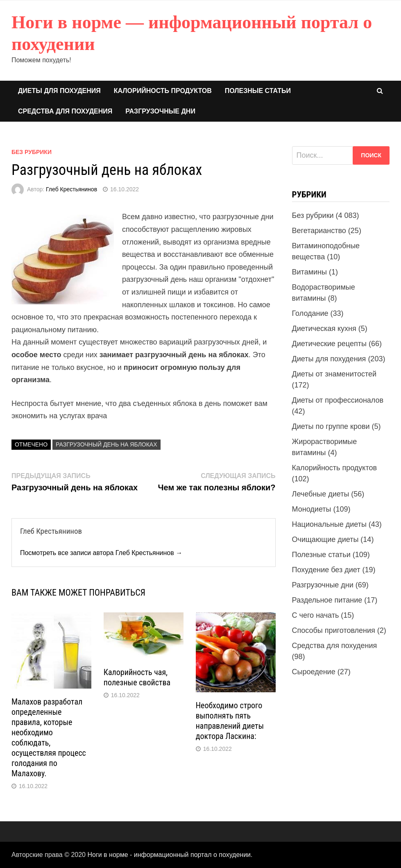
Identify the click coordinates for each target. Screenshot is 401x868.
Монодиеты (312, 509)
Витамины (309, 272)
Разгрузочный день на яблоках (106, 444)
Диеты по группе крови (331, 426)
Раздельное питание (327, 600)
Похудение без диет (326, 570)
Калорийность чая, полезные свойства (137, 677)
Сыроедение (314, 672)
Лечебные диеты (321, 494)
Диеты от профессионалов (338, 400)
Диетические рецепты (329, 344)
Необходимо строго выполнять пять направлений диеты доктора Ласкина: (230, 721)
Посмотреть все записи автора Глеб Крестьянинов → (101, 553)
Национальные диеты (329, 524)
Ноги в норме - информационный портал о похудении (169, 855)
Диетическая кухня (324, 329)
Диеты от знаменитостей (334, 374)
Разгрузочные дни (160, 111)
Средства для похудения (65, 111)
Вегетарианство (319, 231)
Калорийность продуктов (163, 91)
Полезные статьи (258, 91)
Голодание (310, 313)
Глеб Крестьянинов (71, 189)
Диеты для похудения (59, 91)
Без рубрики (32, 152)
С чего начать (316, 615)
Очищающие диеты (325, 539)
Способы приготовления (334, 630)
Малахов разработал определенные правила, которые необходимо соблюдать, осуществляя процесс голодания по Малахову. (49, 738)
